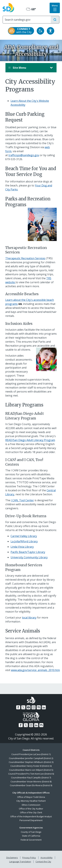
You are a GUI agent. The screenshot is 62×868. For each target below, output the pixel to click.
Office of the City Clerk (31, 812)
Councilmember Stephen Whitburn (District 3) (31, 762)
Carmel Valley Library (24, 536)
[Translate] (40, 31)
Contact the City (43, 862)
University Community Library (29, 557)
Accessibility (47, 858)
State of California (31, 836)
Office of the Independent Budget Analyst (31, 816)
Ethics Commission (31, 805)
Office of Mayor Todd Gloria (31, 797)
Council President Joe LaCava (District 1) (31, 754)
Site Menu (28, 68)
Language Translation (20, 862)
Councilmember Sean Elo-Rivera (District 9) (31, 785)
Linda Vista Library (22, 547)
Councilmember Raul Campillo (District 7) (31, 778)
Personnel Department (31, 820)
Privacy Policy (29, 858)
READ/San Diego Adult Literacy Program (30, 440)
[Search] (27, 20)
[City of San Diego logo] (8, 7)
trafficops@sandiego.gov (24, 155)
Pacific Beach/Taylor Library (28, 552)
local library (29, 618)
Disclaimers (12, 858)
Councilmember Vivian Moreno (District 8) (31, 782)
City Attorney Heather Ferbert (31, 801)
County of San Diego (31, 832)
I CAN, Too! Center (22, 500)
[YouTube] (28, 707)
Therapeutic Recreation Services (25, 258)
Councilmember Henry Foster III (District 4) (31, 766)
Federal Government (31, 840)
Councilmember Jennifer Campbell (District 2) (31, 758)
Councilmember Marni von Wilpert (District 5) (31, 770)
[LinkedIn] (44, 707)
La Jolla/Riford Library (24, 541)
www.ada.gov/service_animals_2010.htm (35, 670)
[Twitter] (23, 707)
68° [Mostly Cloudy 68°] (31, 9)
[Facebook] (18, 707)
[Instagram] (34, 707)
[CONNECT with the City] (21, 31)
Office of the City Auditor (31, 809)
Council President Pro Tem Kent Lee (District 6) (31, 774)
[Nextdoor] (39, 707)
